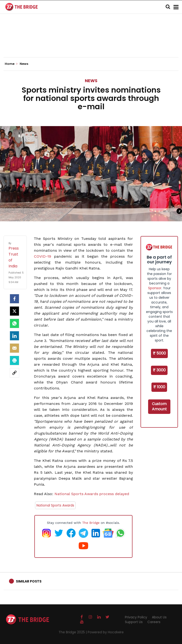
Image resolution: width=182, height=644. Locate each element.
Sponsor (155, 288)
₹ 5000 (159, 353)
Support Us (134, 622)
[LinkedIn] (14, 336)
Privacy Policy (136, 617)
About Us (159, 617)
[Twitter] (14, 311)
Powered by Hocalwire (106, 632)
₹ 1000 (159, 387)
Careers (154, 622)
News (91, 81)
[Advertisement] (91, 43)
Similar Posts (29, 581)
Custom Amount (159, 407)
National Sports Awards (55, 505)
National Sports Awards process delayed (92, 494)
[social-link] (14, 373)
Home (11, 64)
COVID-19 (43, 256)
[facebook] (14, 299)
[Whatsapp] (14, 323)
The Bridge (91, 523)
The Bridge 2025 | (73, 632)
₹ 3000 (159, 370)
